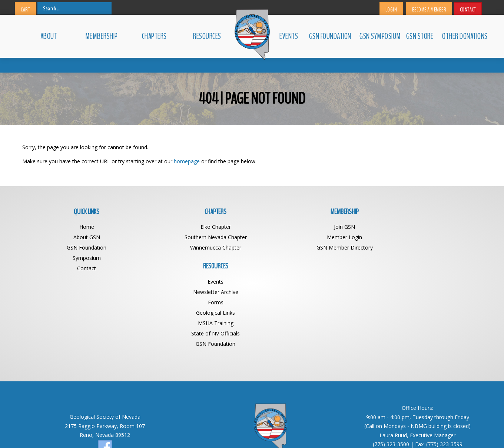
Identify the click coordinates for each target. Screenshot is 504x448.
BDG (338, 432)
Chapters (154, 36)
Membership (102, 36)
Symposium (80, 258)
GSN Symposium (379, 36)
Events (289, 36)
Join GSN (310, 227)
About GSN (80, 237)
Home (80, 227)
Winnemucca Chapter (195, 248)
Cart (25, 10)
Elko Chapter (195, 227)
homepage (187, 161)
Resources (207, 36)
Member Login (310, 237)
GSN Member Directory (309, 248)
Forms (424, 248)
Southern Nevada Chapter (195, 237)
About (49, 36)
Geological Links (425, 258)
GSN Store (420, 36)
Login (391, 10)
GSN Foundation (330, 36)
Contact (468, 10)
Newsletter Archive (424, 237)
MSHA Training (424, 268)
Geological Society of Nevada (236, 432)
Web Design (316, 432)
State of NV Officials (425, 279)
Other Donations (462, 36)
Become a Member (429, 10)
